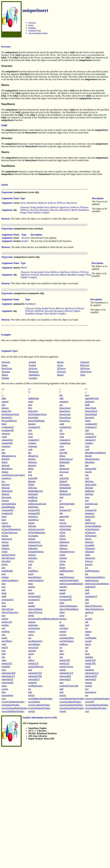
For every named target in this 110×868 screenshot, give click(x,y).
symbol (88, 686)
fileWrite (89, 494)
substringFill (91, 676)
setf (87, 647)
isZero (5, 564)
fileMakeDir (65, 488)
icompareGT (65, 510)
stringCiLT (64, 663)
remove (32, 631)
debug (62, 456)
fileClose (89, 481)
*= (29, 392)
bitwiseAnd (65, 414)
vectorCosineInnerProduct (97, 699)
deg (87, 465)
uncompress (91, 692)
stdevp (31, 660)
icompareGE (34, 510)
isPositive (33, 558)
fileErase (6, 488)
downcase (64, 472)
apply (31, 402)
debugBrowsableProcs (95, 453)
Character (85, 362)
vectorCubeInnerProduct (13, 702)
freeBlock (33, 501)
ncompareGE (66, 596)
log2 (61, 574)
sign (61, 651)
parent (31, 616)
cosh (30, 449)
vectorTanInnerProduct (96, 708)
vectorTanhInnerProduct (13, 711)
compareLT (90, 440)
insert (62, 520)
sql (30, 657)
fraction (5, 501)
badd (87, 405)
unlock (31, 695)
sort (3, 657)
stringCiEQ (65, 660)
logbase (5, 577)
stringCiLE (33, 663)
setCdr (5, 647)
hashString (33, 507)
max (4, 587)
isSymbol (6, 561)
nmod (31, 603)
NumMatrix (34, 375)
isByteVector (65, 526)
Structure (6, 362)
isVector (89, 561)
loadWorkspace (92, 571)
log (87, 574)
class (30, 433)
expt (87, 478)
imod (4, 517)
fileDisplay (65, 485)
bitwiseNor (7, 418)
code (62, 437)
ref (86, 628)
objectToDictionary (68, 606)
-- (86, 392)
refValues (64, 628)
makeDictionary (67, 577)
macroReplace (35, 577)
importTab (90, 517)
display (5, 472)
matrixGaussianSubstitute (97, 584)
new (4, 603)
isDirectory (7, 539)
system (5, 689)
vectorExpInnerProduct (70, 702)
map (4, 584)
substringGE (7, 679)
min (30, 590)
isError (63, 539)
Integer (60, 362)
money (31, 593)
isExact (5, 542)
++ (3, 389)
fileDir (31, 485)
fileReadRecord (35, 491)
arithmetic (90, 402)
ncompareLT (34, 600)
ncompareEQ (34, 596)
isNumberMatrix (36, 552)
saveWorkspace (67, 641)
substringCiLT (8, 676)
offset (62, 612)
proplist (89, 619)
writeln (63, 711)
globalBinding (8, 507)
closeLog (89, 433)
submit (63, 670)
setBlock (63, 644)
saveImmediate (66, 638)
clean (62, 433)
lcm (3, 568)
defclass (32, 459)
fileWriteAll (65, 494)
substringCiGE (35, 673)
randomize (33, 625)
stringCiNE (90, 663)
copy (87, 446)
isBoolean (6, 526)
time (4, 692)
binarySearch (91, 411)
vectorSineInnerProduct (39, 708)
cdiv (30, 430)
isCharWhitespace (37, 532)
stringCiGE (90, 660)
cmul (30, 437)
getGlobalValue (9, 504)
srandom (89, 657)
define (5, 462)
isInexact (89, 542)
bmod (88, 421)
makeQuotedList (36, 580)
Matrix (5, 375)
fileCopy (6, 485)
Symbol (32, 362)
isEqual (32, 539)
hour (61, 507)
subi (30, 670)
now (87, 603)
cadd (62, 424)
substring (32, 683)
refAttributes (34, 628)
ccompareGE (8, 427)
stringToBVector (36, 667)
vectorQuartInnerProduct (71, 705)
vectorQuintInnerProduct (97, 705)
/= (86, 389)
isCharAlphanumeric (11, 529)
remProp (6, 631)
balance (5, 408)
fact (3, 481)
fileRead (63, 491)
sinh (4, 654)
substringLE (65, 679)
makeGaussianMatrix (95, 577)
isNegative (90, 548)
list (87, 568)
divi (30, 472)
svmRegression (35, 686)
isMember (33, 548)
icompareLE (91, 510)
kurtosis (89, 564)
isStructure (90, 558)
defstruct (32, 465)
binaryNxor (65, 411)
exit (61, 475)
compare (32, 443)
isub (30, 564)
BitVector (85, 365)
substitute (90, 670)
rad (87, 622)
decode (88, 456)
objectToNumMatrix (69, 609)
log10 (31, 574)
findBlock (33, 497)
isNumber (90, 552)
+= (29, 389)
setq (4, 651)
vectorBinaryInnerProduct (40, 699)
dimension (64, 469)
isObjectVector (9, 555)
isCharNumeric (92, 529)
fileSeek (5, 494)
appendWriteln (92, 398)
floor (87, 497)
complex (89, 443)
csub (87, 449)
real (3, 628)
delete (31, 469)
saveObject (7, 641)
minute (63, 590)
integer (31, 523)
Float (83, 375)
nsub (4, 606)
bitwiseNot (33, 418)
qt (60, 622)
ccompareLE (65, 427)
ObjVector (85, 368)
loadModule (7, 571)
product (63, 619)
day (30, 453)
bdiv (30, 408)
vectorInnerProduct (11, 705)
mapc (31, 584)
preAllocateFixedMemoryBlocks (44, 619)
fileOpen (89, 488)
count (62, 449)
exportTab (64, 478)
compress (6, 446)
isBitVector (90, 523)
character (6, 433)
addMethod (33, 398)
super (4, 686)
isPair (88, 555)
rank (87, 625)
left (30, 568)
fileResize (90, 491)
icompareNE (34, 513)
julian (62, 564)
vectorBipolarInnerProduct (72, 699)
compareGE (7, 440)
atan (30, 405)
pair (3, 616)
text (87, 689)
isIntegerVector (35, 545)
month (62, 593)
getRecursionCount (37, 504)
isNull (4, 552)
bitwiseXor (65, 421)
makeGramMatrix (10, 580)
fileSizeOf (33, 494)
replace (88, 631)
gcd (87, 501)
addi (61, 398)
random (5, 625)
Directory (61, 372)
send (4, 644)
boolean (32, 424)
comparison (65, 443)
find (61, 497)
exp (87, 475)
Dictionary (34, 372)
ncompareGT (91, 596)
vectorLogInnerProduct (39, 705)
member (63, 587)
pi (86, 616)
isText (31, 561)
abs (61, 395)
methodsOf (90, 587)
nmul (62, 603)
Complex (33, 378)
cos (3, 449)
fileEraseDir (91, 485)
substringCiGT (66, 673)
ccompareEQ (91, 424)
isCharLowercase (36, 529)
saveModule (91, 638)
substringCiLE (92, 673)
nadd (4, 596)
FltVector (61, 368)
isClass (5, 536)
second (88, 641)
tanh (61, 689)
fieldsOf (63, 481)
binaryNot (33, 411)
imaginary (90, 513)
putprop (32, 622)
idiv (61, 513)
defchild (5, 459)
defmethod (64, 462)
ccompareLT (91, 427)
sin (86, 651)
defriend (5, 465)
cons (61, 446)
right (87, 635)
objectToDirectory (94, 606)
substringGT (34, 679)
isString (63, 558)
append (5, 402)
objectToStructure (10, 612)
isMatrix (6, 548)
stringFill (6, 667)
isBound (32, 526)
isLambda (90, 545)
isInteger (63, 545)
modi (4, 593)
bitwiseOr (90, 418)
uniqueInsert (7, 695)
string (88, 667)
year (87, 711)
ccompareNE (8, 430)
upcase (63, 695)
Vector (60, 365)
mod (87, 590)
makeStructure (92, 580)
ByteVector (7, 368)
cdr (61, 430)
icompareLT (7, 513)
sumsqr (88, 683)
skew (62, 654)
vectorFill (90, 702)
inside (88, 520)
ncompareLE (8, 600)
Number (5, 378)
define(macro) (66, 459)
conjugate (33, 446)
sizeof (31, 654)
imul (4, 520)
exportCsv (6, 478)
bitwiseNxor (65, 418)
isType (62, 561)
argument (64, 402)
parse (62, 616)
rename (63, 631)
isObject (32, 555)
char (87, 430)
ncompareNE (66, 600)
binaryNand (91, 408)
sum (61, 683)
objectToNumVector (95, 609)
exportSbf (33, 478)
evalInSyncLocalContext (13, 475)
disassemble (91, 469)
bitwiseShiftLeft (9, 421)
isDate (62, 536)
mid (3, 590)
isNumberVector (67, 552)
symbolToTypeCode (69, 686)
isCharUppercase (10, 532)
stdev (4, 660)
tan (30, 689)
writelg (31, 711)
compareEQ (91, 437)
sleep (87, 654)
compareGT (34, 440)
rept (3, 635)
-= (3, 395)
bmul (4, 424)
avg (61, 405)
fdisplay (32, 481)
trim (30, 692)
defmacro (33, 462)
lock (4, 574)
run (30, 638)
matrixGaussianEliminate (71, 584)
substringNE (7, 683)
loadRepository (67, 571)
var (87, 695)
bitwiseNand (91, 414)
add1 (4, 398)
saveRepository (35, 641)
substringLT (91, 679)
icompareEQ (8, 510)
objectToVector (35, 612)
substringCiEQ (9, 673)
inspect (5, 523)
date (4, 453)
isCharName (65, 529)
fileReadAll (7, 491)
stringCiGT (7, 663)
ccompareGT (34, 427)
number (32, 606)
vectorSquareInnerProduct (72, 708)
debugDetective (9, 456)
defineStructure (92, 459)
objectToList (8, 609)
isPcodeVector (8, 558)
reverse (63, 635)
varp (4, 699)
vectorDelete (34, 702)
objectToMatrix (35, 609)
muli (87, 593)
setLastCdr (33, 647)
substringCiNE (35, 676)
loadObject (33, 571)
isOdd (62, 555)
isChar (62, 532)
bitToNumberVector (37, 414)
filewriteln (6, 497)
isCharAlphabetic (93, 526)
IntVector (33, 368)
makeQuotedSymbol (69, 580)
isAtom (63, 523)
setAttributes (34, 644)
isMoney (63, 548)
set (61, 647)
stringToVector (66, 667)
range (62, 625)
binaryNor (6, 411)
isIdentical (64, 542)
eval (30, 475)
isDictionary (91, 536)
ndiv (87, 600)
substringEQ (65, 676)
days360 (63, 453)
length (62, 568)
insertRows (33, 520)
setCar (88, 644)
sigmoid (32, 651)
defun (62, 465)
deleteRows (7, 469)
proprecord (7, 622)
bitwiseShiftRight (36, 421)
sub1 (4, 670)
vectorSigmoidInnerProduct (15, 708)
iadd (87, 507)
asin (4, 405)
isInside (5, 545)
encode (88, 472)
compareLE (65, 440)
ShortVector (86, 372)
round (4, 638)
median (32, 587)
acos (87, 395)
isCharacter (90, 532)
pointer (5, 619)
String (4, 365)
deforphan (90, 462)
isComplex (33, 536)
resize (31, 635)
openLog (89, 612)
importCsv (33, 517)
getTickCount (91, 504)
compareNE (7, 443)
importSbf (64, 517)
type (61, 692)
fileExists (33, 488)
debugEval (33, 456)
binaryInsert (65, 408)
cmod (4, 437)
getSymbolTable (67, 504)
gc (60, 501)
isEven (88, 539)
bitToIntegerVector (10, 414)
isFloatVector (34, 542)
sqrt (61, 657)
